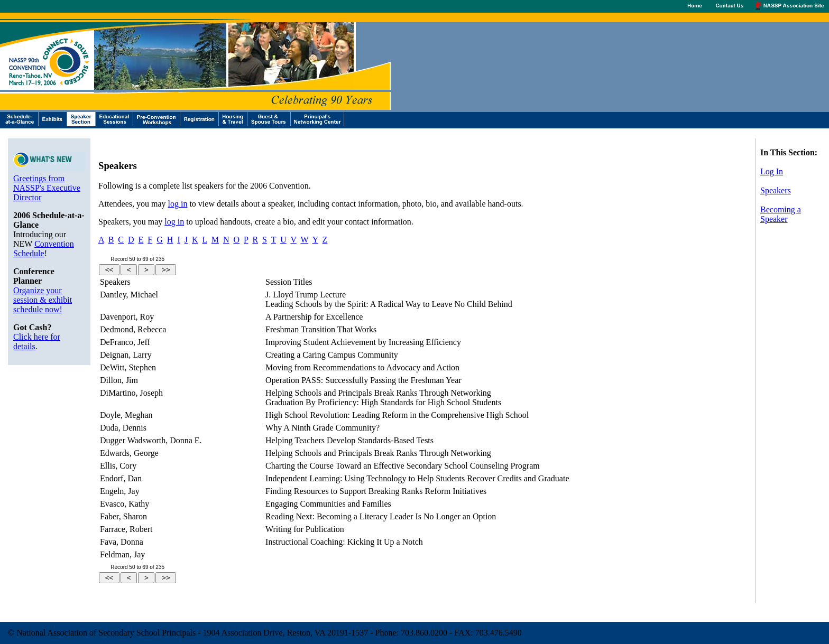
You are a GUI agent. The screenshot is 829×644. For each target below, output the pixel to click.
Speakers (776, 190)
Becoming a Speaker (781, 214)
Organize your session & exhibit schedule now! (43, 300)
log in (178, 204)
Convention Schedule (44, 249)
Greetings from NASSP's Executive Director (47, 188)
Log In (772, 171)
